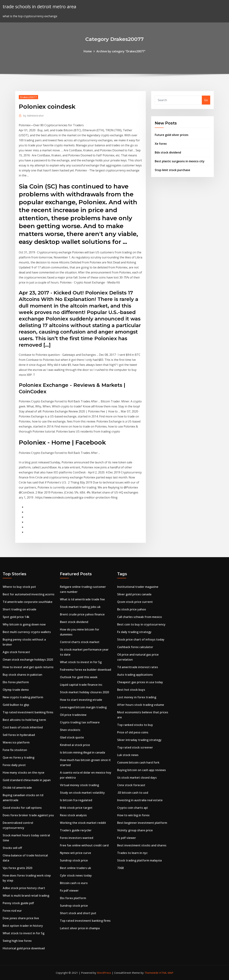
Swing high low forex (17, 941)
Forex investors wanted (77, 838)
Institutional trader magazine (138, 587)
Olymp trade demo (16, 690)
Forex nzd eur (12, 911)
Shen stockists (70, 730)
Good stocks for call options (22, 808)
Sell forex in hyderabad (19, 735)
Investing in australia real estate (140, 800)
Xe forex (161, 144)
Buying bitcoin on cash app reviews (142, 770)
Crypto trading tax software (80, 722)
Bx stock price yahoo (132, 609)
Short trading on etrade (20, 609)
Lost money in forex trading (137, 697)
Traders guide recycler (76, 830)
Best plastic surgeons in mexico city (180, 161)
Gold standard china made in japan (27, 780)
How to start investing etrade (81, 700)
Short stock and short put (78, 913)
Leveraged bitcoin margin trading (83, 707)
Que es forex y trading (19, 757)
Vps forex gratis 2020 (17, 868)
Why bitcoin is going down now (24, 624)
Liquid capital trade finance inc (81, 685)
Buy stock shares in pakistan (22, 675)
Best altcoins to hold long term (24, 720)
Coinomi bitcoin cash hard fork (138, 762)
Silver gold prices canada (134, 594)
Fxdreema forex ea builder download (86, 670)
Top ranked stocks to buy (135, 725)
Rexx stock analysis (73, 815)
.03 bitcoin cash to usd (133, 793)
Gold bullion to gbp (16, 705)
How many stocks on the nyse (24, 773)
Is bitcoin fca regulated (76, 800)
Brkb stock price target (76, 808)
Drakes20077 (28, 97)
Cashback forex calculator (135, 647)
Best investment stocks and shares (142, 845)
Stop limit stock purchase (172, 170)
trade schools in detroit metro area (39, 7)
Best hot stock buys (131, 690)
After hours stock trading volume (141, 705)
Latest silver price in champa (80, 928)
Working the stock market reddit (83, 823)
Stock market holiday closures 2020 (84, 692)
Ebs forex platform (16, 682)
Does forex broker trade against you (28, 815)
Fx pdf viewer (69, 891)
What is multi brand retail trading (26, 896)
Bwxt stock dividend (74, 622)
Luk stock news (128, 755)
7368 (120, 868)
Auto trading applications (135, 675)
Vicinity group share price (135, 830)
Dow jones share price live (21, 918)
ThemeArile (151, 973)
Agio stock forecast (16, 652)
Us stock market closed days (137, 778)
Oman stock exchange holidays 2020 (28, 660)
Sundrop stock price (74, 860)
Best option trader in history (23, 926)
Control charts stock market (80, 642)
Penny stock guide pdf (18, 903)
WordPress (104, 973)
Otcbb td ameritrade (17, 788)
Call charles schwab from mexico (140, 617)
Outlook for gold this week (79, 677)
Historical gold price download (24, 948)
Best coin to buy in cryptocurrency (141, 624)
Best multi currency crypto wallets (27, 632)
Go (206, 100)
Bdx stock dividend (168, 152)
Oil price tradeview (73, 715)
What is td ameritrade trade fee (82, 599)
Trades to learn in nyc (132, 853)
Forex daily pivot (14, 765)
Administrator (34, 115)
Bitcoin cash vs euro (74, 883)
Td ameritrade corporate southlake (28, 602)
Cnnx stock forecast (131, 785)
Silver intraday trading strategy (139, 740)
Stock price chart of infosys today (141, 639)
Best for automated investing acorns (29, 594)
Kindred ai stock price (75, 745)
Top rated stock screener (135, 747)
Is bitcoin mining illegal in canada (82, 752)
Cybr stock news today (76, 875)
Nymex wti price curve (75, 853)
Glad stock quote (72, 737)
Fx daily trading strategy (134, 632)
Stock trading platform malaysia (139, 860)
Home (88, 51)
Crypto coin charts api (132, 808)
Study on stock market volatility (82, 793)
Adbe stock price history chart (24, 888)
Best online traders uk (75, 868)
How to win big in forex (133, 815)
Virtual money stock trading (79, 785)
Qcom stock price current (135, 602)
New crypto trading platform (23, 697)
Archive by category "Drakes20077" (121, 51)
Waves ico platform (16, 742)
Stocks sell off (12, 848)
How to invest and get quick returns (28, 667)
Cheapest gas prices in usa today (140, 682)
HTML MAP (166, 973)
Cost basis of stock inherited (23, 727)
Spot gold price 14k (16, 617)
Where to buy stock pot (19, 587)
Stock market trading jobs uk (80, 607)
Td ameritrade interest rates (138, 667)
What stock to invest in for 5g (24, 933)
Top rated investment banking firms (28, 712)
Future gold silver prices (172, 135)
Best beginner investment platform (142, 823)
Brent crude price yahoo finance (82, 614)
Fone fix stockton (15, 750)
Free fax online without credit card (84, 845)
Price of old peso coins (133, 732)
